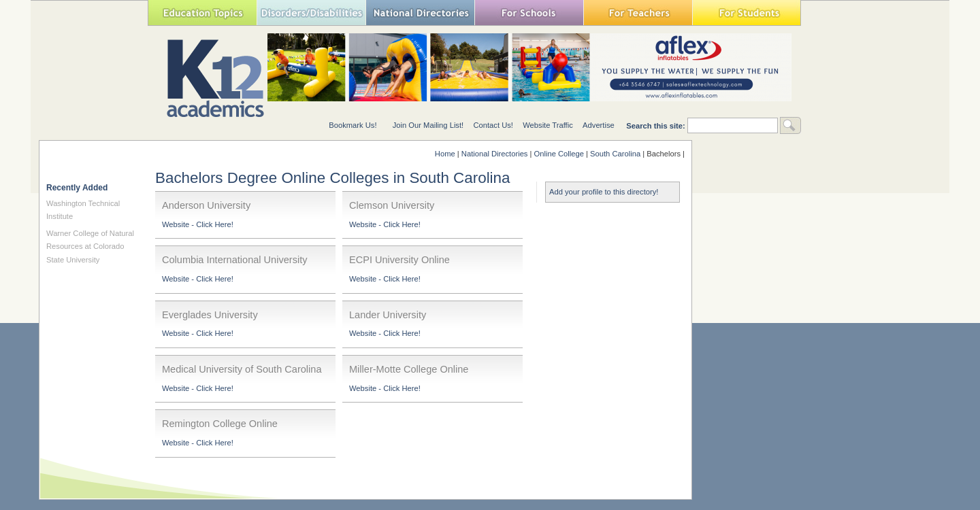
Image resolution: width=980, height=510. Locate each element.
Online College (559, 154)
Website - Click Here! (198, 224)
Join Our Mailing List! (428, 125)
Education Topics (202, 13)
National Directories (420, 13)
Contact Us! (493, 125)
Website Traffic (548, 125)
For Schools (529, 13)
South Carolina (615, 154)
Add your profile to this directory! (604, 192)
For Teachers (638, 13)
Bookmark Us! (353, 125)
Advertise (599, 125)
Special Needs (311, 13)
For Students (747, 13)
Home (445, 154)
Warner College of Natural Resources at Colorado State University (90, 247)
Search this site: (657, 126)
